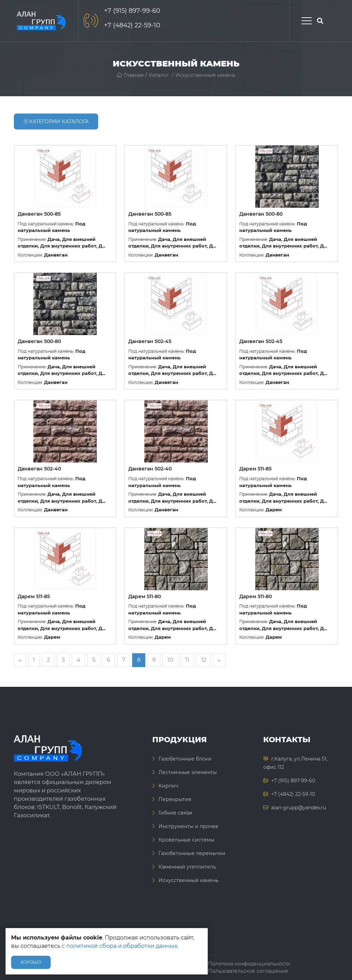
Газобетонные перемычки (192, 853)
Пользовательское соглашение (248, 971)
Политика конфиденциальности (249, 964)
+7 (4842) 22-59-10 (132, 25)
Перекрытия (175, 799)
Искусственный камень (205, 75)
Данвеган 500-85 (39, 214)
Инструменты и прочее (188, 826)
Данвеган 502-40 (39, 469)
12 (204, 660)
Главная (130, 75)
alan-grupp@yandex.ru (299, 808)
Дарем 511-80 (145, 596)
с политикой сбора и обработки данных (119, 946)
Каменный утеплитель (187, 867)
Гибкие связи (175, 813)
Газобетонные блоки (185, 759)
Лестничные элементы (188, 772)
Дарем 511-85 (255, 469)
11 (188, 660)
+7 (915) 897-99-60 (132, 11)
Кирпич (168, 786)
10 (171, 660)
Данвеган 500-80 (261, 214)
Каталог (159, 75)
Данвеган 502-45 (150, 341)
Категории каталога (56, 122)
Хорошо (31, 962)
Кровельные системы (186, 840)
